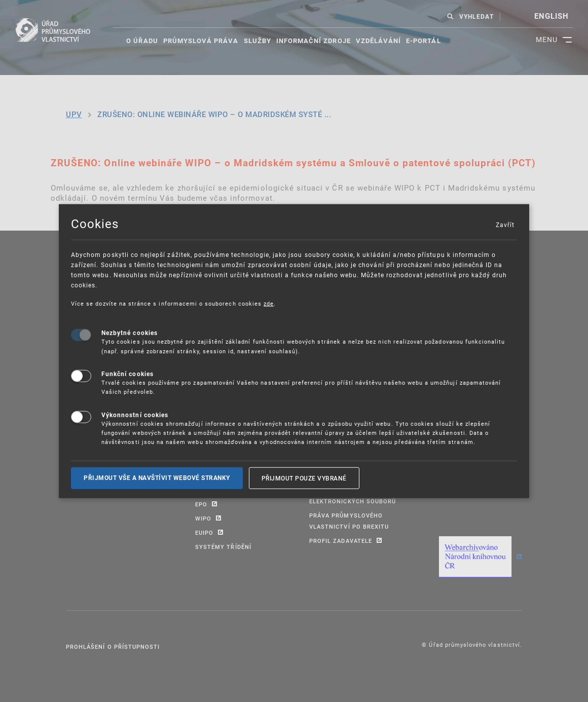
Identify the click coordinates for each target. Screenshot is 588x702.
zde (269, 303)
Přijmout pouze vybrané (304, 477)
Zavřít (505, 224)
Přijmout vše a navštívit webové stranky (157, 477)
